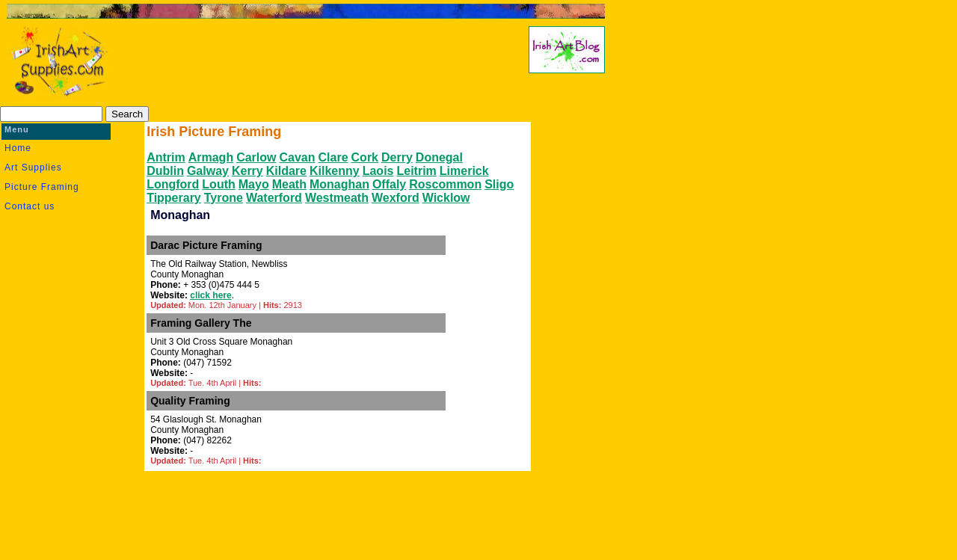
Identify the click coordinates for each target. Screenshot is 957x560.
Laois (378, 171)
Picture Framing (42, 187)
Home (18, 148)
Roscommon (445, 184)
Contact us (30, 206)
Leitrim (416, 171)
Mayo (254, 184)
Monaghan (339, 184)
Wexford (396, 198)
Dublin (165, 171)
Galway (208, 171)
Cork (365, 157)
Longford (173, 184)
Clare (333, 157)
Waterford (274, 198)
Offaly (389, 184)
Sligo (499, 184)
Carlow (256, 157)
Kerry (247, 171)
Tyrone (224, 198)
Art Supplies (33, 167)
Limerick (464, 171)
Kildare (286, 171)
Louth (218, 184)
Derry (397, 157)
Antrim (166, 157)
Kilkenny (335, 171)
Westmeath (337, 198)
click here (210, 295)
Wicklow (446, 198)
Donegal (439, 157)
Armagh (211, 157)
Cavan (298, 157)
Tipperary (174, 198)
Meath (289, 184)
